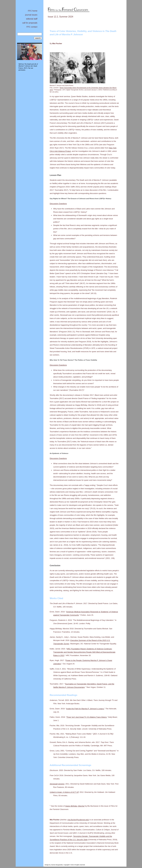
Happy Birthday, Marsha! (75, 806)
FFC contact (32, 27)
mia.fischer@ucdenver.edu (78, 820)
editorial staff (32, 19)
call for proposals (30, 23)
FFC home (33, 11)
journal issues (31, 15)
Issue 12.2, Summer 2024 (61, 17)
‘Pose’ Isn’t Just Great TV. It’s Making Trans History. (87, 717)
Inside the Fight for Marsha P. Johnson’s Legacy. (85, 709)
